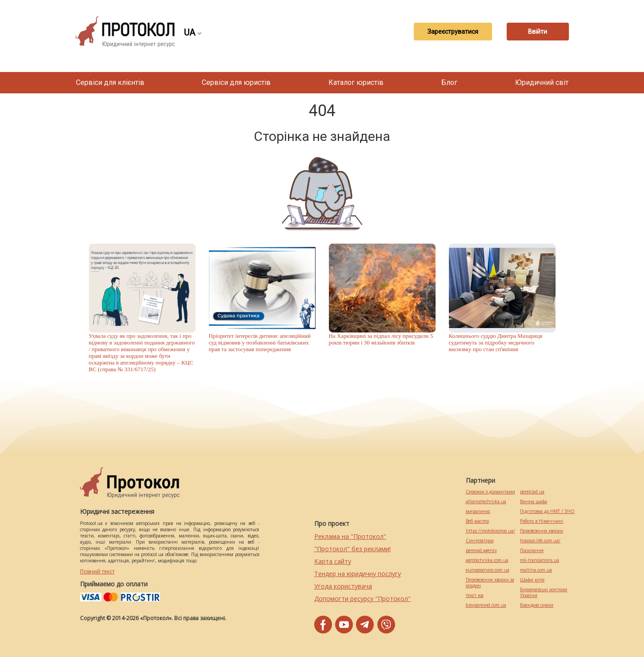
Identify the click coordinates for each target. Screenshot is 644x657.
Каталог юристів (356, 82)
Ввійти (538, 32)
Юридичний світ (542, 82)
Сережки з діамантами (490, 492)
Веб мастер (477, 521)
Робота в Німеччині (542, 521)
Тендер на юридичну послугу (358, 574)
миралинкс (478, 511)
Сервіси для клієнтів (110, 82)
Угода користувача (343, 586)
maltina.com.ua (536, 570)
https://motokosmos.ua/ (490, 531)
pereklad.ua (532, 492)
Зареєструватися (453, 32)
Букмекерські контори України (544, 593)
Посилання (532, 551)
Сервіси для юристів (236, 82)
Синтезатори (480, 541)
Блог (449, 82)
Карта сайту (333, 561)
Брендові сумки (537, 605)
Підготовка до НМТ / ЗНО (547, 511)
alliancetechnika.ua (486, 502)
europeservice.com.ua (488, 570)
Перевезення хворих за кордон (490, 583)
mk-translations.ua (540, 560)
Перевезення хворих (542, 531)
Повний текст (97, 571)
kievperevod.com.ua (486, 605)
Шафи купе (532, 580)
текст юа (475, 595)
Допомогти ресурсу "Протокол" (362, 599)
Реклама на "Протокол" (350, 536)
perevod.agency (481, 551)
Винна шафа (534, 502)
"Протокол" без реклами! (352, 549)
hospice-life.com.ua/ (540, 541)
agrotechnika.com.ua (487, 560)
